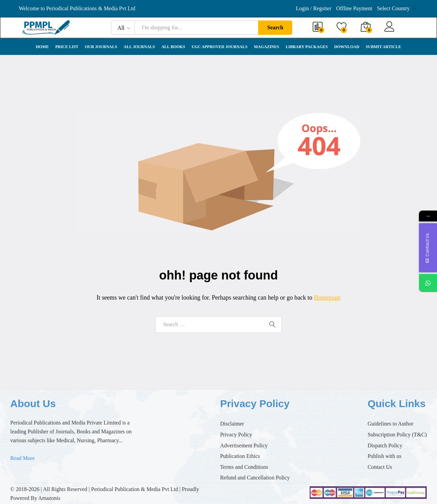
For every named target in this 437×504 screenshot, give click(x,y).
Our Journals (101, 47)
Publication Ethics (240, 456)
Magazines (267, 47)
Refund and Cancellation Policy (255, 478)
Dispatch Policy (385, 445)
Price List (67, 47)
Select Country (393, 8)
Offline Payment (354, 8)
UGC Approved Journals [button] (219, 47)
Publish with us (385, 456)
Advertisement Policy (244, 445)
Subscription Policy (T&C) (397, 435)
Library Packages (307, 47)
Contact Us (380, 467)
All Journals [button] (139, 47)
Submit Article (383, 47)
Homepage (327, 298)
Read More (23, 458)
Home (42, 47)
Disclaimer (232, 424)
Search (275, 27)
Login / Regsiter (314, 8)
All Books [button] (173, 47)
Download (347, 47)
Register (408, 31)
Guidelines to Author (391, 424)
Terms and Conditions (244, 467)
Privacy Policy (236, 435)
